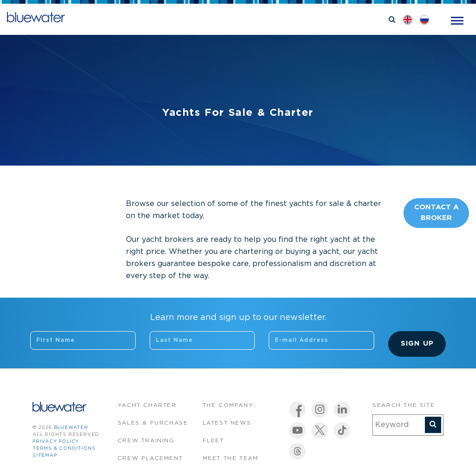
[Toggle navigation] (457, 20)
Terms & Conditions (64, 449)
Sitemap (45, 456)
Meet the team (231, 458)
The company (228, 405)
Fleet (213, 441)
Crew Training (146, 441)
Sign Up (417, 343)
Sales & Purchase (153, 423)
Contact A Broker (436, 213)
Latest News (227, 423)
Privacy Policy (56, 442)
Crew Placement (150, 458)
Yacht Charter (147, 405)
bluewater (71, 428)
